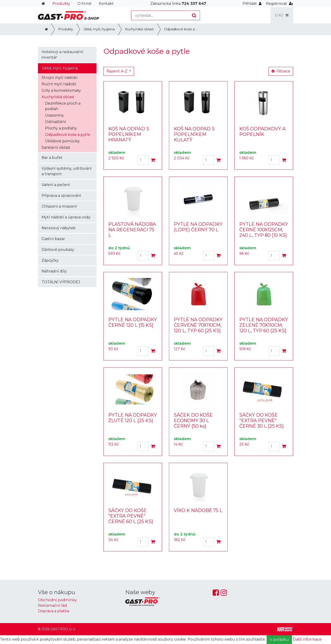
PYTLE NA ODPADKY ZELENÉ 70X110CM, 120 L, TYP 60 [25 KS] (264, 325)
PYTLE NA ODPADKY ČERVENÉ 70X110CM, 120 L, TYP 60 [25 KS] (198, 325)
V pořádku (279, 640)
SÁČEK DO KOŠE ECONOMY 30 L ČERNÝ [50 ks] (193, 421)
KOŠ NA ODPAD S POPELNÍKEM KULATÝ (194, 134)
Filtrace (281, 71)
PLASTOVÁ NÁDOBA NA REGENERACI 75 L (132, 230)
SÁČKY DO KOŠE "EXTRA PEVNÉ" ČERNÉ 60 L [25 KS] (131, 516)
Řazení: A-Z (117, 71)
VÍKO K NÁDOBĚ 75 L (198, 510)
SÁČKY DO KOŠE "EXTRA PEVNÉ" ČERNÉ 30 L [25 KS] (261, 421)
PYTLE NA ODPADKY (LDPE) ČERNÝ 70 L (198, 227)
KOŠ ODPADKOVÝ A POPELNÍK (262, 132)
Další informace (307, 639)
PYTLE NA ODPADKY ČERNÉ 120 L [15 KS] (133, 322)
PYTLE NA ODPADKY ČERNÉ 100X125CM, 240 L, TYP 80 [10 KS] (264, 230)
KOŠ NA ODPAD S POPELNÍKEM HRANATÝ (129, 134)
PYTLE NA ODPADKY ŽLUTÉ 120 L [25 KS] (133, 418)
